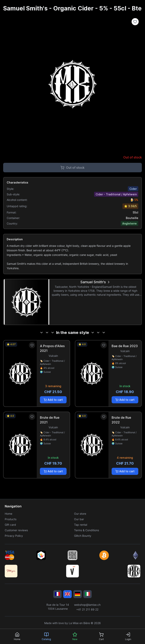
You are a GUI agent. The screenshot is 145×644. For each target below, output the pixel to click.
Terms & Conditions (87, 530)
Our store (80, 514)
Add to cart (53, 400)
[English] (67, 594)
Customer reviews (16, 530)
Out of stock (72, 168)
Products (11, 519)
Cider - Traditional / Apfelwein (116, 194)
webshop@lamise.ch (87, 605)
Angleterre (129, 223)
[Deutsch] (78, 594)
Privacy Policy (14, 536)
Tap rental (81, 525)
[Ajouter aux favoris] (32, 345)
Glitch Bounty (83, 536)
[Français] (58, 594)
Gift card (10, 525)
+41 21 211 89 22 (87, 609)
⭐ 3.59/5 (130, 206)
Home (8, 514)
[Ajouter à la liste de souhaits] (135, 22)
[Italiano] (88, 594)
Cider (133, 189)
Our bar (79, 519)
